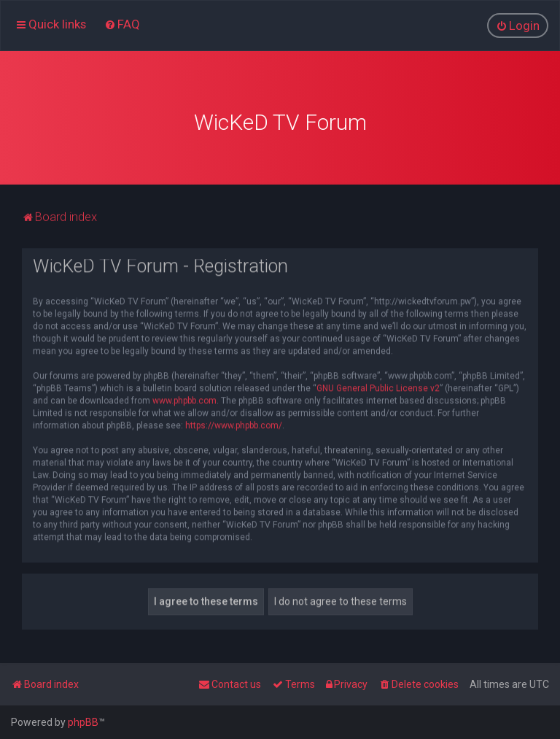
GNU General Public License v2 (378, 387)
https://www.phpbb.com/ (234, 424)
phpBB (83, 722)
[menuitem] (122, 24)
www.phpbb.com (184, 399)
